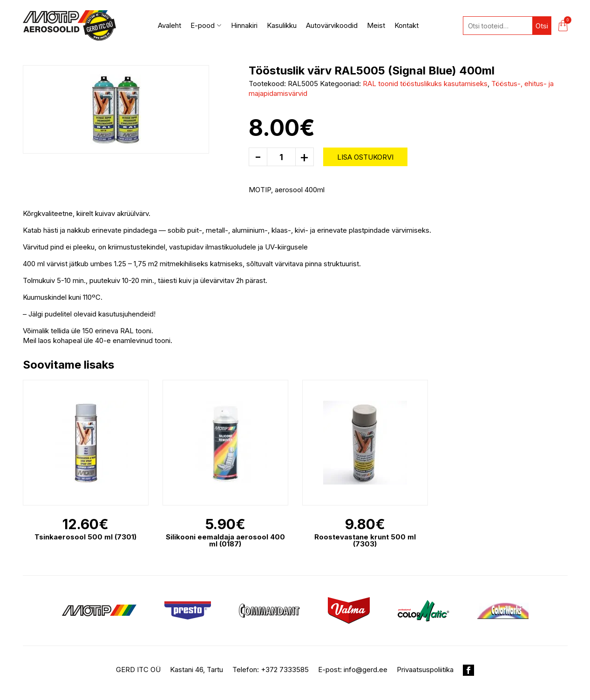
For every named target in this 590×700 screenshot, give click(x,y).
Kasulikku (282, 25)
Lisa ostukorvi (365, 157)
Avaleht (170, 25)
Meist (376, 25)
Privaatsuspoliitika (425, 670)
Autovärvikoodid (332, 25)
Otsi (542, 26)
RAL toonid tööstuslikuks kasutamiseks (425, 84)
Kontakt (407, 25)
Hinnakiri (244, 25)
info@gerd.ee (366, 670)
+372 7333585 (285, 670)
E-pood (206, 25)
